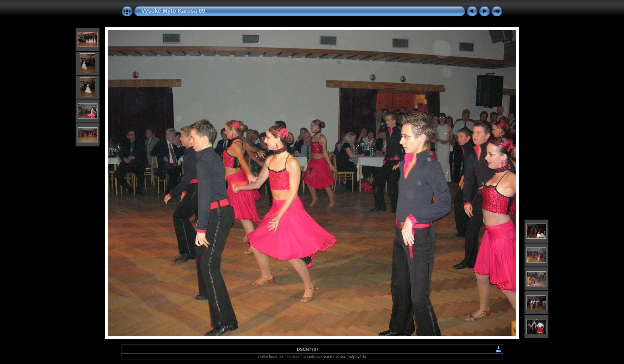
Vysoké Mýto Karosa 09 (173, 11)
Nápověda (357, 357)
